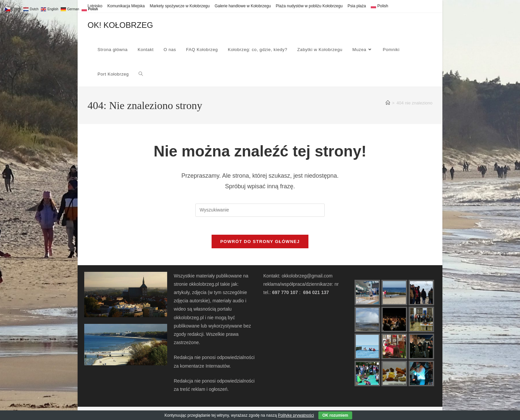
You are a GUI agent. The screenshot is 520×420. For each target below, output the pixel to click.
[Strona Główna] (388, 103)
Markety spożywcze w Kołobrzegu (180, 6)
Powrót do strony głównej (260, 244)
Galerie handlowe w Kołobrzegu (243, 6)
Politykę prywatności (296, 415)
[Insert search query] (260, 210)
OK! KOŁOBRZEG (120, 25)
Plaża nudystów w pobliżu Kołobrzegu (309, 6)
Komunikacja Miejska (126, 6)
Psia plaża (357, 6)
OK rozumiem (335, 415)
